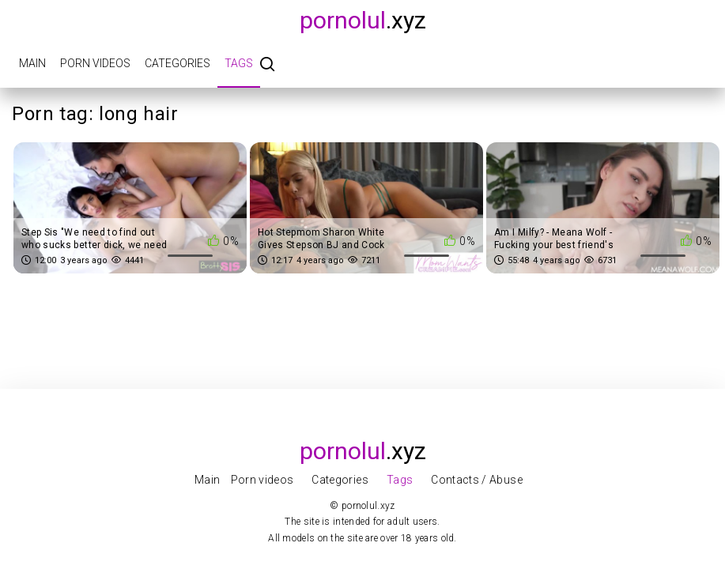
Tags (239, 63)
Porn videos (95, 63)
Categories (177, 63)
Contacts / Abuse (477, 480)
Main (32, 63)
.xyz (363, 20)
